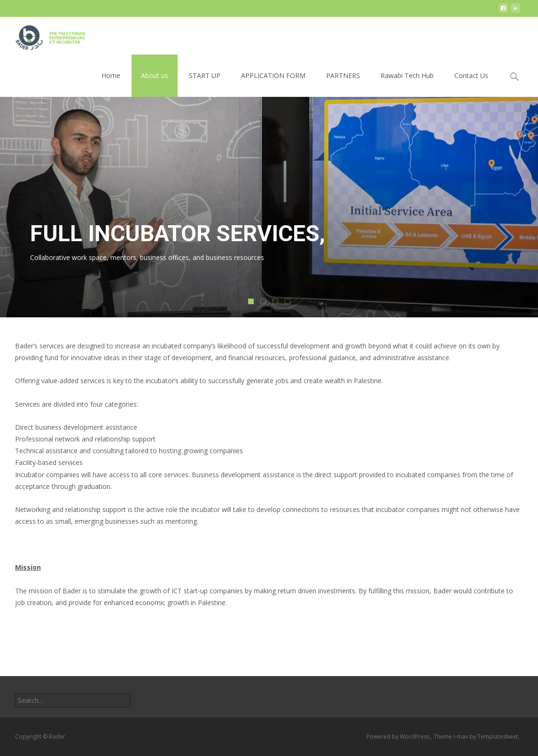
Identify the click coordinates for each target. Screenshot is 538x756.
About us (155, 75)
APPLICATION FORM (273, 75)
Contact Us (471, 75)
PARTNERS (343, 75)
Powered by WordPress (399, 736)
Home (111, 75)
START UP (205, 75)
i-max (461, 736)
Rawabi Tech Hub (407, 75)
